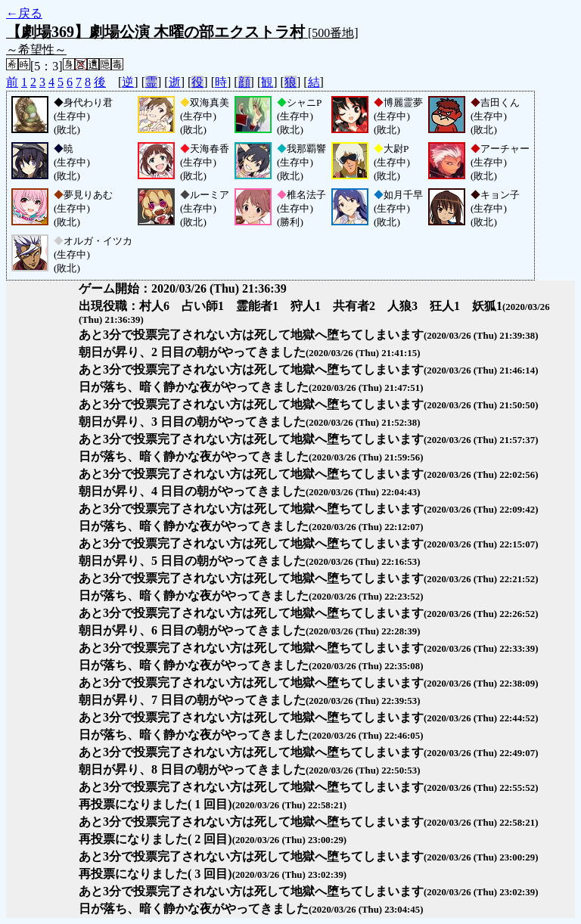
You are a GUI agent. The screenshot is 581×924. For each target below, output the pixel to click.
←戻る (24, 13)
